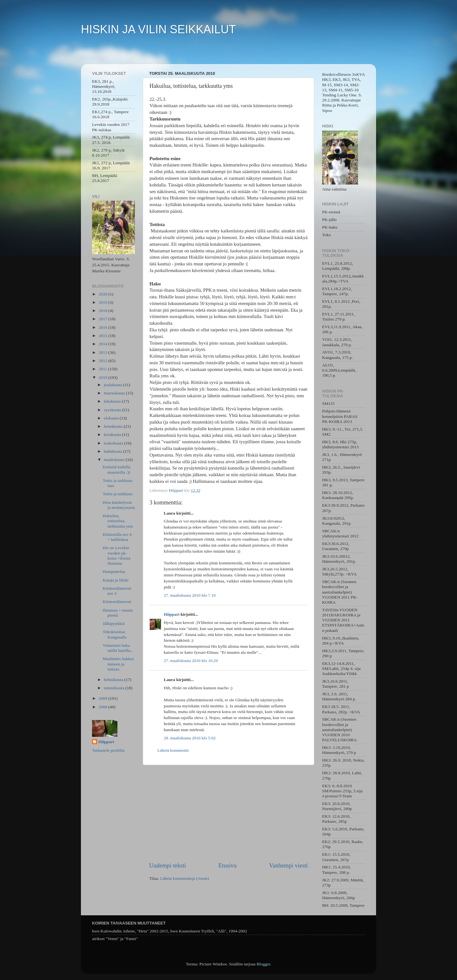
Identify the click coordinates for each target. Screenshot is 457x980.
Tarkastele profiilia (108, 750)
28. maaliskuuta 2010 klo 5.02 (190, 738)
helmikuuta (114, 680)
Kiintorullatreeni (117, 602)
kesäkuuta (113, 435)
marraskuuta (115, 393)
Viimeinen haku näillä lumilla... (118, 648)
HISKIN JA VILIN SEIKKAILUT (158, 29)
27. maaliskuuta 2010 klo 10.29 (191, 661)
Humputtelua (114, 571)
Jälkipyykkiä (114, 623)
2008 (103, 707)
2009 (103, 698)
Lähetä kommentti (173, 750)
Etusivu (228, 865)
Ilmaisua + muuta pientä (118, 613)
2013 (103, 352)
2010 (103, 377)
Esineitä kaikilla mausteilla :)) (117, 469)
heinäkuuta (114, 426)
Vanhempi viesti (288, 865)
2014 (103, 344)
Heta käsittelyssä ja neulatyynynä (119, 505)
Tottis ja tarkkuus (118, 494)
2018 (103, 311)
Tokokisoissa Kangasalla (115, 634)
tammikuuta (115, 688)
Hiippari (172, 614)
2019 (103, 302)
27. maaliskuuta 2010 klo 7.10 (190, 595)
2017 (103, 319)
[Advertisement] (228, 813)
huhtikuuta (113, 451)
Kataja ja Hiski (116, 580)
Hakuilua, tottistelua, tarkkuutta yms (118, 521)
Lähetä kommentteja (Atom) (184, 878)
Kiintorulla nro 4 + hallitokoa (117, 537)
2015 (103, 336)
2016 (103, 327)
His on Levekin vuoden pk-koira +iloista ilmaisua (117, 555)
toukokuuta (114, 443)
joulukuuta (113, 385)
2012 (103, 361)
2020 (103, 294)
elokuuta (112, 418)
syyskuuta (113, 410)
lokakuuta (113, 401)
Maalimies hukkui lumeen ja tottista (118, 664)
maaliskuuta (115, 460)
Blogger (263, 964)
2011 (103, 369)
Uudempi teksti (168, 865)
